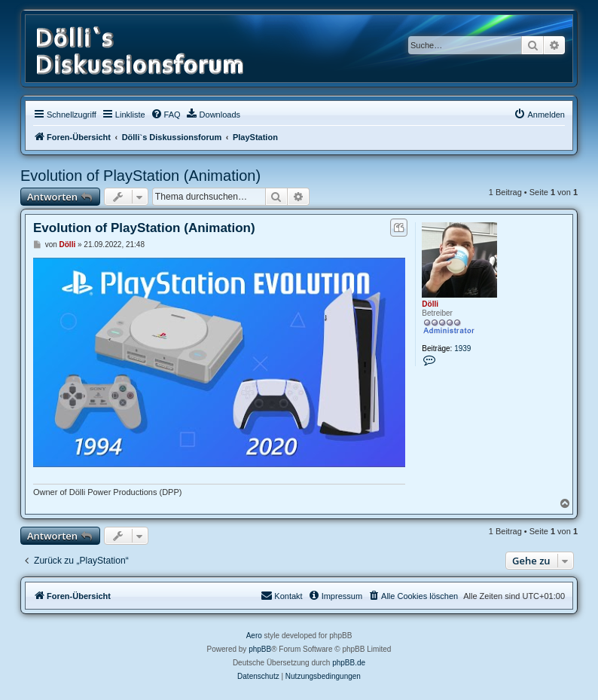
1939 (462, 348)
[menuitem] (166, 115)
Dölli (430, 304)
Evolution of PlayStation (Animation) (140, 176)
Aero (254, 636)
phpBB (260, 649)
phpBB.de (349, 663)
